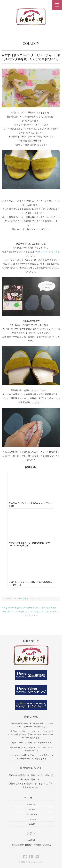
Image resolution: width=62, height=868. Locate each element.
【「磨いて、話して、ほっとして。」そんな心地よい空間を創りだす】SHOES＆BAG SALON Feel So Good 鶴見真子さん (32, 734)
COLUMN (31, 43)
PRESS (32, 804)
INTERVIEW (32, 814)
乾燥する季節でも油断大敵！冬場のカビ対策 (32, 743)
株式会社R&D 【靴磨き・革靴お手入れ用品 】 (32, 845)
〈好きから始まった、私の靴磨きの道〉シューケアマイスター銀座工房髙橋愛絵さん (32, 725)
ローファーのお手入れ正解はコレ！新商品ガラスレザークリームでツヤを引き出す (32, 757)
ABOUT (32, 840)
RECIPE (32, 810)
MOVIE (32, 824)
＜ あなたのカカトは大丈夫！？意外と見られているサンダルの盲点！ (30, 608)
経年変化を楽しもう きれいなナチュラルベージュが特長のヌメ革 (32, 749)
